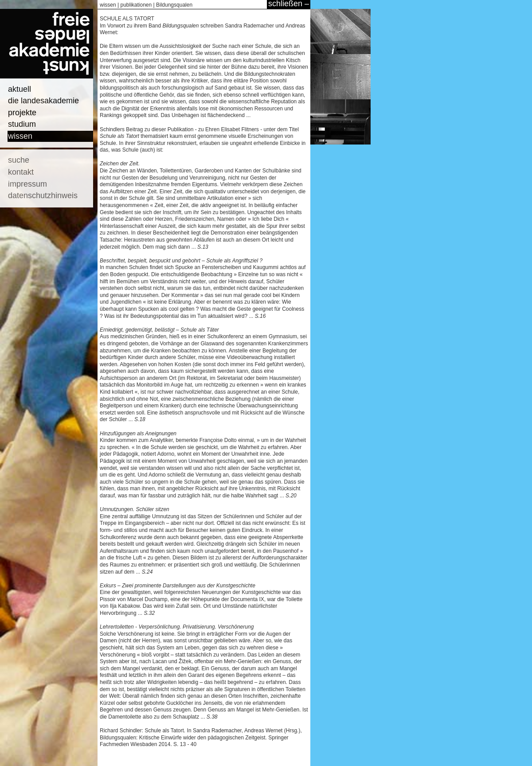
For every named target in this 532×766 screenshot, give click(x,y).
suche (19, 160)
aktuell (20, 89)
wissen (20, 136)
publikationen (136, 5)
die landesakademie (43, 101)
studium (22, 124)
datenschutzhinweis (43, 195)
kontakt (21, 172)
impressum (27, 184)
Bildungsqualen (174, 5)
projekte (22, 113)
